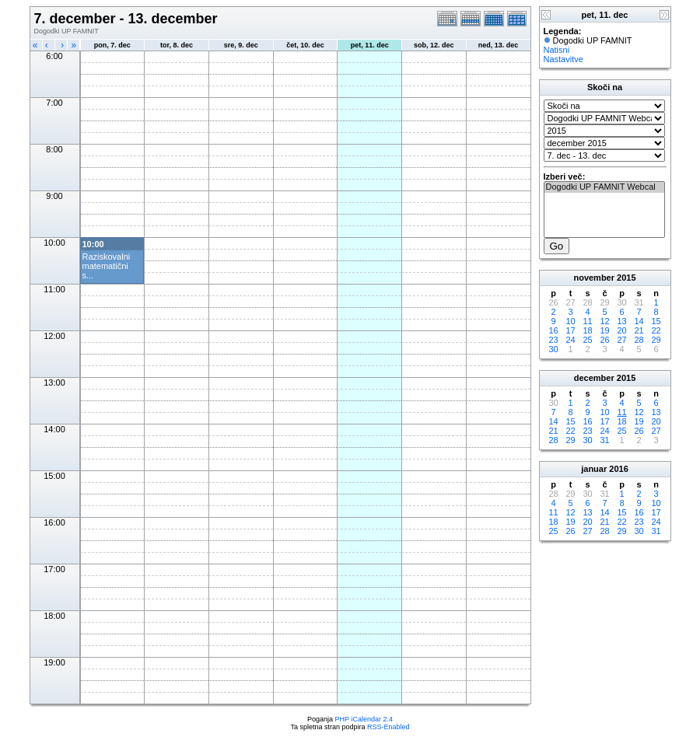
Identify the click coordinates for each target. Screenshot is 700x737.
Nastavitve (563, 59)
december (594, 378)
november (594, 278)
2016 (618, 469)
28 (639, 340)
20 (621, 330)
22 (656, 330)
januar (594, 469)
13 (621, 321)
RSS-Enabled (388, 727)
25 (587, 340)
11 (587, 321)
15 (656, 321)
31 (604, 440)
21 (639, 330)
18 (587, 330)
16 (553, 330)
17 (570, 330)
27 (621, 340)
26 (604, 340)
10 (570, 321)
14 (639, 321)
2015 (626, 278)
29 (656, 340)
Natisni (557, 50)
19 (604, 330)
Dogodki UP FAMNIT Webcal (604, 187)
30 (553, 349)
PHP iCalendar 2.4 (364, 719)
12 (604, 321)
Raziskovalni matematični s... (107, 266)
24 (570, 340)
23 (553, 340)
